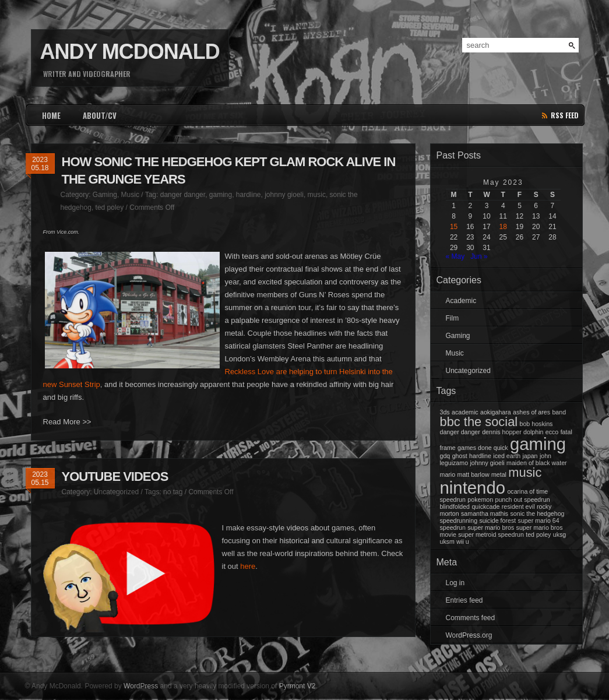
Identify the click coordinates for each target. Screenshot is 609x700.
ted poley (110, 207)
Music (130, 195)
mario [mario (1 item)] (448, 474)
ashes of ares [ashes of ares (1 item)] (531, 412)
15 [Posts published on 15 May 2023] (454, 227)
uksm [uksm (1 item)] (447, 541)
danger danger (183, 195)
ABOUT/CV (100, 115)
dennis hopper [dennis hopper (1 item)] (502, 432)
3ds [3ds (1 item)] (445, 412)
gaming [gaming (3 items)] (538, 444)
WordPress (141, 686)
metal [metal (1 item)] (499, 474)
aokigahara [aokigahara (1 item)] (496, 412)
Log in (455, 583)
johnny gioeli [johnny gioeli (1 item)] (487, 463)
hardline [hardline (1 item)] (480, 456)
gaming (221, 195)
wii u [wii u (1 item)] (462, 541)
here (248, 566)
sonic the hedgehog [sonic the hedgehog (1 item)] (538, 513)
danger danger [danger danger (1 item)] (460, 432)
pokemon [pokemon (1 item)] (480, 500)
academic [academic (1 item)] (465, 412)
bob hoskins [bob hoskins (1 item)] (536, 424)
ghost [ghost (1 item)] (460, 456)
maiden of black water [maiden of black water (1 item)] (537, 463)
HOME (51, 115)
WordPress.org (469, 635)
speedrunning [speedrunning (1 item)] (459, 520)
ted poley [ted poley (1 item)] (538, 534)
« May (455, 256)
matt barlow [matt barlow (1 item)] (474, 474)
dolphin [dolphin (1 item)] (533, 432)
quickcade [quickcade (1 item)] (485, 506)
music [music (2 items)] (525, 472)
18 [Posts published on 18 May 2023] (503, 227)
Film (453, 318)
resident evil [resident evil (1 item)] (518, 506)
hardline (249, 195)
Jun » (479, 256)
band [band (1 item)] (559, 412)
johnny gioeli (284, 195)
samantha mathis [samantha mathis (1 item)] (485, 513)
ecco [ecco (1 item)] (552, 432)
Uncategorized (116, 492)
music (317, 195)
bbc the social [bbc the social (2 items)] (479, 422)
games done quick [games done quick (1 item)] (483, 448)
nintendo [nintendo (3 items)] (473, 488)
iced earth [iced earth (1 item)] (507, 456)
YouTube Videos (115, 476)
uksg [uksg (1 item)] (560, 534)
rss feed (565, 115)
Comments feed (471, 618)
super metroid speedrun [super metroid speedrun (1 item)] (491, 534)
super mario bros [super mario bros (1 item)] (491, 527)
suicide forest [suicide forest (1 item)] (497, 520)
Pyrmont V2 (298, 686)
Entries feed (464, 600)
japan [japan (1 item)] (530, 456)
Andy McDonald (130, 52)
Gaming (105, 195)
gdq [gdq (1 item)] (445, 456)
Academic (461, 301)
